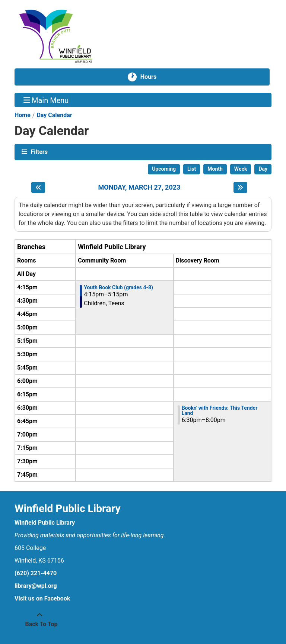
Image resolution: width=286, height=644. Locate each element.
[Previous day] (38, 187)
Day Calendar (54, 115)
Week (241, 169)
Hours (151, 77)
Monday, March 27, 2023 (139, 187)
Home (23, 115)
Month (215, 169)
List (192, 169)
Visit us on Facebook (42, 598)
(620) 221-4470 (36, 573)
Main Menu (46, 100)
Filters (38, 152)
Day (263, 169)
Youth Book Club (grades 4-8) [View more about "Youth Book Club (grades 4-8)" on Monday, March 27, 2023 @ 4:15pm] (118, 287)
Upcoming (164, 169)
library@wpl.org (36, 586)
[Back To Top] (39, 620)
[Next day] (240, 187)
